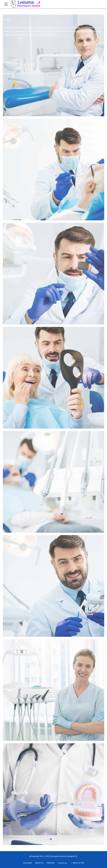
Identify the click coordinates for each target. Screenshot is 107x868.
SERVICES (51, 863)
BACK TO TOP (79, 863)
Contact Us (62, 863)
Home (7, 20)
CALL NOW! (27, 863)
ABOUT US (39, 863)
